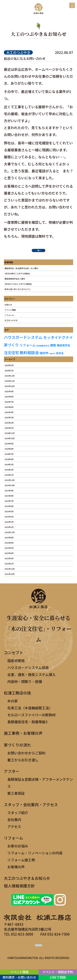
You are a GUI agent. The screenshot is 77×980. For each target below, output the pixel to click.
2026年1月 (9, 371)
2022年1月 (9, 564)
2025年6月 (9, 407)
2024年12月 (10, 433)
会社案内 (14, 819)
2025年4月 (9, 412)
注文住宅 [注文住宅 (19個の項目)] (11, 353)
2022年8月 (9, 538)
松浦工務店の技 (17, 693)
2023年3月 (9, 517)
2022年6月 (9, 543)
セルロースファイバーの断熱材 (31, 715)
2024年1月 (9, 475)
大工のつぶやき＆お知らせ (27, 878)
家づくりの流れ (17, 745)
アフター (12, 771)
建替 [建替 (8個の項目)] (53, 345)
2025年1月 (9, 428)
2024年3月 (9, 464)
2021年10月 (10, 574)
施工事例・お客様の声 (23, 733)
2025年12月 (10, 376)
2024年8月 (9, 449)
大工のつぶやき (11, 320)
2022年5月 (9, 548)
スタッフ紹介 (18, 813)
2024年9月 (9, 444)
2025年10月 (10, 386)
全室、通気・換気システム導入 (32, 674)
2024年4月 (9, 459)
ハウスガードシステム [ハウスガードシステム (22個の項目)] (23, 337)
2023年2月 (9, 522)
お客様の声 (16, 867)
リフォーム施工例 (21, 860)
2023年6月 (9, 506)
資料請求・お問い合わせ (19, 977)
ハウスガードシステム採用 (28, 667)
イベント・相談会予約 (58, 972)
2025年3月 (9, 417)
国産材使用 (16, 661)
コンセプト (14, 652)
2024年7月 (9, 454)
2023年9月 (9, 491)
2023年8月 (9, 496)
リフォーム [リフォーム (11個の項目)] (28, 345)
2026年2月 (9, 365)
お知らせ (8, 305)
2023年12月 (10, 480)
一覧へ (38, 250)
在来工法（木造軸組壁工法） (30, 708)
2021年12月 (10, 569)
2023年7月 (9, 501)
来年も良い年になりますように (18, 289)
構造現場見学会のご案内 (15, 279)
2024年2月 (9, 470)
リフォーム (9, 315)
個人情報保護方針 (19, 886)
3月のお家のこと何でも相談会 (17, 274)
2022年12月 (10, 532)
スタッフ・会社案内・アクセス (31, 804)
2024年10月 (10, 438)
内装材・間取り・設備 (25, 681)
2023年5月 (9, 511)
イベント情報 (10, 310)
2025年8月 (9, 397)
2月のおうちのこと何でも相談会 (18, 284)
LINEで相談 (58, 977)
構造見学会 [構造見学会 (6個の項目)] (63, 345)
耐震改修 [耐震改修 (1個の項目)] (52, 354)
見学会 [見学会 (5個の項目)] (60, 353)
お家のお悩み (18, 846)
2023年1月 (9, 527)
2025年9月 (9, 391)
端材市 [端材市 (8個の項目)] (44, 353)
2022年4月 (9, 553)
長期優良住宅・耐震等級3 (27, 722)
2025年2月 (9, 423)
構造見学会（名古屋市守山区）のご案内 (21, 268)
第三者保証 (16, 793)
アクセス (14, 826)
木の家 (13, 701)
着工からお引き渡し (23, 760)
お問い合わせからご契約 (26, 753)
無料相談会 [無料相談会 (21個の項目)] (29, 352)
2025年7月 (9, 402)
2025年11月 (10, 381)
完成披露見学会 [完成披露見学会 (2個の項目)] (43, 346)
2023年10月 (10, 485)
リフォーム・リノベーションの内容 (35, 853)
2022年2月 (9, 558)
